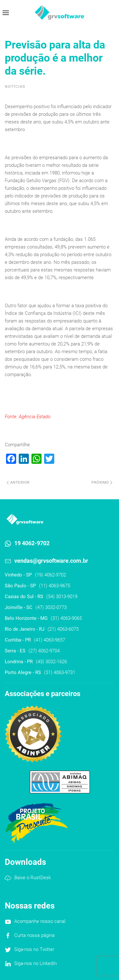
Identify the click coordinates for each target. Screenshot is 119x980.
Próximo (102, 482)
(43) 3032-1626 (51, 662)
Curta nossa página (34, 935)
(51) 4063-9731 (60, 672)
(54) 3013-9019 (62, 597)
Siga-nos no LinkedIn (36, 963)
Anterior (18, 482)
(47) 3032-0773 (51, 607)
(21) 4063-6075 (63, 629)
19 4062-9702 (32, 543)
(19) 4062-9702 (50, 575)
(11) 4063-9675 (55, 586)
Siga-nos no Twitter (34, 949)
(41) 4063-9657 (50, 640)
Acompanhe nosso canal (40, 921)
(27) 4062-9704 (44, 651)
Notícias (15, 86)
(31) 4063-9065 (66, 618)
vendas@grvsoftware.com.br (51, 561)
